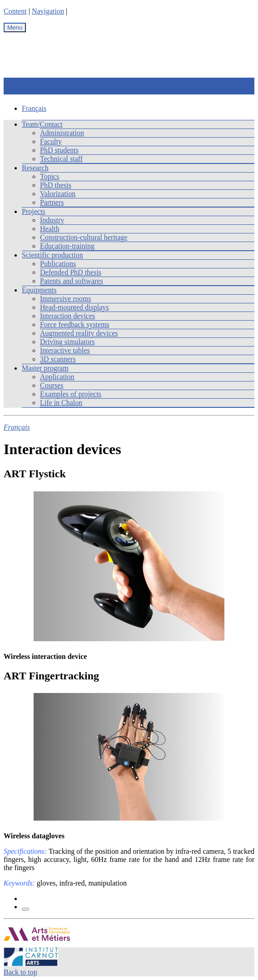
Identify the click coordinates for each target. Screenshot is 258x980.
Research (35, 168)
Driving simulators (67, 342)
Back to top (20, 972)
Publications (58, 264)
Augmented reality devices (79, 333)
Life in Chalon (61, 403)
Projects (34, 211)
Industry (52, 220)
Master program (45, 368)
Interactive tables (65, 350)
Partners (52, 202)
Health (50, 229)
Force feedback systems (75, 324)
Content (15, 11)
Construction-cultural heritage (84, 237)
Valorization (58, 194)
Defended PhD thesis (71, 272)
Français (34, 108)
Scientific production (52, 255)
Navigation (48, 11)
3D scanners (58, 359)
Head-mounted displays (74, 307)
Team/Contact (42, 124)
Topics (50, 176)
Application (57, 377)
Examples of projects (71, 394)
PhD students (59, 150)
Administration (62, 133)
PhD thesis (56, 185)
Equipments (39, 290)
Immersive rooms (65, 299)
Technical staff (61, 159)
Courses (52, 385)
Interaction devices (67, 316)
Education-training (67, 246)
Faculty (51, 141)
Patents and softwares (72, 281)
